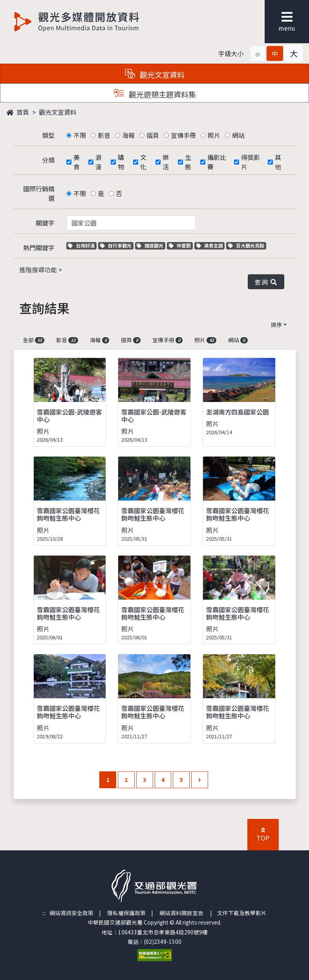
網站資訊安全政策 (71, 913)
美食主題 (211, 245)
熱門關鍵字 (39, 248)
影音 (104, 135)
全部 (34, 340)
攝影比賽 (217, 162)
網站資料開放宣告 (181, 913)
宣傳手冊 (183, 135)
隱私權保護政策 (126, 913)
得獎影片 (250, 162)
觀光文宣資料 (58, 112)
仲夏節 (181, 245)
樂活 (166, 162)
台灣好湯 (82, 245)
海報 (128, 135)
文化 (143, 162)
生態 (188, 162)
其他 (278, 162)
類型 (48, 135)
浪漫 (99, 162)
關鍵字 (45, 223)
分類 (48, 160)
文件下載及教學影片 (242, 913)
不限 (80, 135)
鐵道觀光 (151, 245)
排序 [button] (276, 325)
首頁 (18, 112)
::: (44, 913)
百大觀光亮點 (246, 245)
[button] (258, 53)
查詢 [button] (266, 282)
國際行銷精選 (39, 193)
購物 (121, 162)
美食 (77, 162)
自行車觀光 (116, 245)
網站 (238, 135)
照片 (214, 135)
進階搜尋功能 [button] (39, 270)
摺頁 (153, 135)
